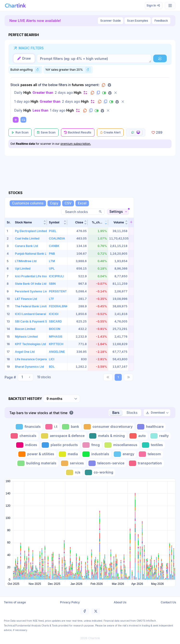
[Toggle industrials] (96, 454)
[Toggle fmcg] (92, 445)
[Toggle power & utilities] (37, 454)
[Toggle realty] (160, 436)
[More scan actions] (136, 133)
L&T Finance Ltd (26, 299)
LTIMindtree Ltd (26, 261)
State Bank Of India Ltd (31, 284)
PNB (52, 254)
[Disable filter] (104, 93)
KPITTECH (56, 344)
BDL (52, 367)
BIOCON (55, 329)
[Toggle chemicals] (24, 436)
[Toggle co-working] (100, 472)
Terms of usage (15, 602)
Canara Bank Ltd (26, 246)
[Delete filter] (116, 93)
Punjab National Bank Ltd (32, 254)
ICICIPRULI (56, 276)
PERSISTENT (58, 291)
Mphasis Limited (26, 337)
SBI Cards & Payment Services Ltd (39, 321)
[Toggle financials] (29, 427)
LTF (51, 299)
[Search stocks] (83, 212)
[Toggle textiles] (153, 445)
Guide (110, 21)
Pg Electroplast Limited (31, 231)
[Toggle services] (73, 463)
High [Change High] (27, 92)
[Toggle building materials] (37, 463)
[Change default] (85, 92)
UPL (52, 268)
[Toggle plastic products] (60, 445)
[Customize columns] (28, 203)
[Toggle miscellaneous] (121, 445)
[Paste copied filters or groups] (23, 120)
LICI (52, 359)
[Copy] (54, 203)
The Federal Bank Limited (32, 306)
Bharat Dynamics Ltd (29, 367)
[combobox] (26, 377)
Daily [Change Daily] (18, 92)
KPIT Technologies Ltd (30, 344)
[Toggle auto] (138, 436)
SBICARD (55, 321)
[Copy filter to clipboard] (93, 93)
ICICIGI (54, 314)
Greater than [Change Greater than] (43, 92)
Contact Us (168, 602)
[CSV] (68, 203)
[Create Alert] (110, 133)
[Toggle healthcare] (151, 427)
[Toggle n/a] (74, 472)
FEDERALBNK (58, 306)
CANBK (54, 246)
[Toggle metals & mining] (107, 436)
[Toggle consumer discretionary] (109, 427)
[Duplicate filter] (98, 93)
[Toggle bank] (71, 427)
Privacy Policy (70, 602)
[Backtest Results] (78, 133)
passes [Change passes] (26, 85)
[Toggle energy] (124, 454)
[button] (30, 222)
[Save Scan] (46, 133)
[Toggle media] (69, 454)
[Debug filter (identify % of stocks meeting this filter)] (110, 93)
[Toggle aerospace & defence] (63, 436)
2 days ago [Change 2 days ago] (64, 92)
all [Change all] (35, 85)
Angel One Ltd (25, 352)
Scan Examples (138, 21)
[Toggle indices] (27, 445)
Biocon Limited (25, 329)
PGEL (53, 231)
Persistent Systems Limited (34, 291)
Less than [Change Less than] (40, 110)
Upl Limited (23, 268)
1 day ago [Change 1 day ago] (22, 101)
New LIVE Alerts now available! (35, 21)
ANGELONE (57, 352)
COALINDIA (57, 238)
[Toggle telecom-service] (107, 463)
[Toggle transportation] (146, 463)
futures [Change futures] (78, 85)
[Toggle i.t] (52, 427)
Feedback (161, 21)
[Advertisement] (92, 168)
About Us (120, 602)
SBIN (52, 284)
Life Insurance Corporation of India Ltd (41, 359)
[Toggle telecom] (150, 454)
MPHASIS (56, 337)
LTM (52, 261)
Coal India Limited (27, 238)
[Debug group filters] (109, 85)
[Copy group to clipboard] (104, 85)
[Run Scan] (20, 133)
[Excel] (82, 203)
